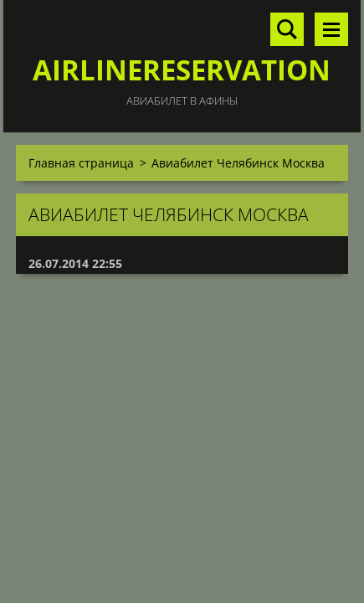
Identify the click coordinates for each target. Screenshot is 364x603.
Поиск (287, 29)
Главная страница (81, 163)
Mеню (331, 29)
